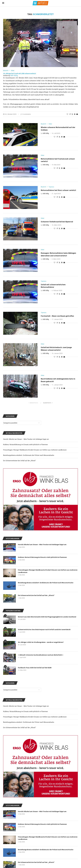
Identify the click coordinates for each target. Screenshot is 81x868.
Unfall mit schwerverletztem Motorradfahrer (53, 286)
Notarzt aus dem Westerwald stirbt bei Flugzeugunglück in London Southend (47, 617)
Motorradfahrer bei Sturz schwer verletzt (58, 190)
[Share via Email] (77, 114)
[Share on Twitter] (72, 114)
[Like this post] (67, 114)
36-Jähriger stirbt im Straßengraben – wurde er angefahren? (41, 642)
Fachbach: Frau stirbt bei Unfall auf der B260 (35, 668)
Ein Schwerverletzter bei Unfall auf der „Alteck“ (20, 728)
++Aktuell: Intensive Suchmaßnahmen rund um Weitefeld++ (41, 655)
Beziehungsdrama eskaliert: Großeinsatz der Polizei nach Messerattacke (29, 722)
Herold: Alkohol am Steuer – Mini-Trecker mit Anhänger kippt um (26, 706)
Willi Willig (14, 76)
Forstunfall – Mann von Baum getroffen (57, 316)
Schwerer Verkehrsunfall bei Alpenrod (57, 222)
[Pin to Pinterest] (75, 114)
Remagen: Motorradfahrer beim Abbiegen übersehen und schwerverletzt (58, 254)
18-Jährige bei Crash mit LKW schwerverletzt (20, 73)
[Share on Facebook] (70, 114)
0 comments (26, 114)
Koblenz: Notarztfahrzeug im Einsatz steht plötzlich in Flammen (25, 712)
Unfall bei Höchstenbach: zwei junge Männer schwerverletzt (56, 349)
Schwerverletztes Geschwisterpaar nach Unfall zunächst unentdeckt (44, 629)
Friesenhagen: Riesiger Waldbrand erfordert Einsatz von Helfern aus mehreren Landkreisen (35, 717)
